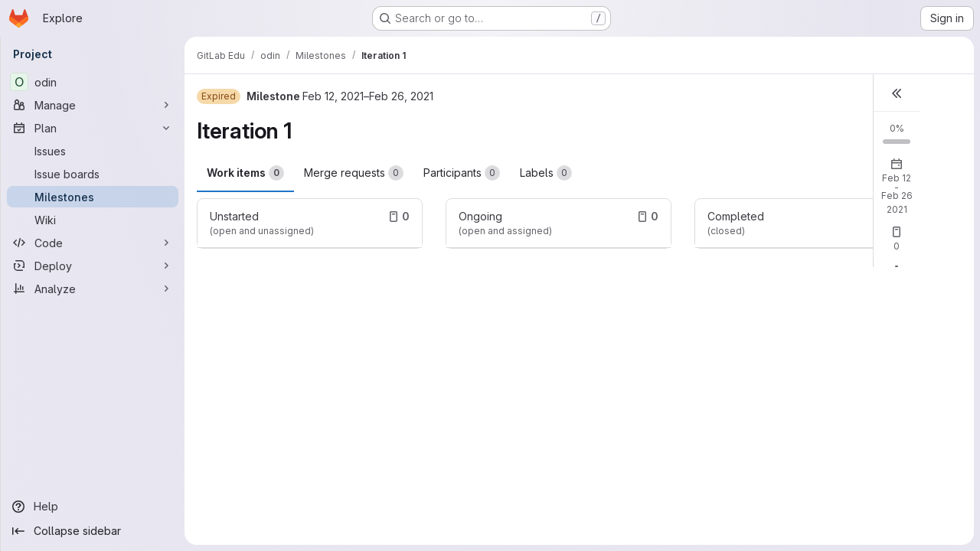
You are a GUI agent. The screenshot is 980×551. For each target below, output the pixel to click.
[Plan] (93, 128)
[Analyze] (93, 289)
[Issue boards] (93, 174)
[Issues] (93, 151)
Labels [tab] (546, 173)
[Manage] (93, 105)
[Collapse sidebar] (93, 531)
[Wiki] (93, 220)
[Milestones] (93, 197)
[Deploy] (93, 266)
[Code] (93, 243)
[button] (897, 93)
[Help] (93, 507)
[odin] (93, 82)
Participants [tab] (462, 173)
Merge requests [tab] (354, 173)
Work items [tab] (245, 173)
